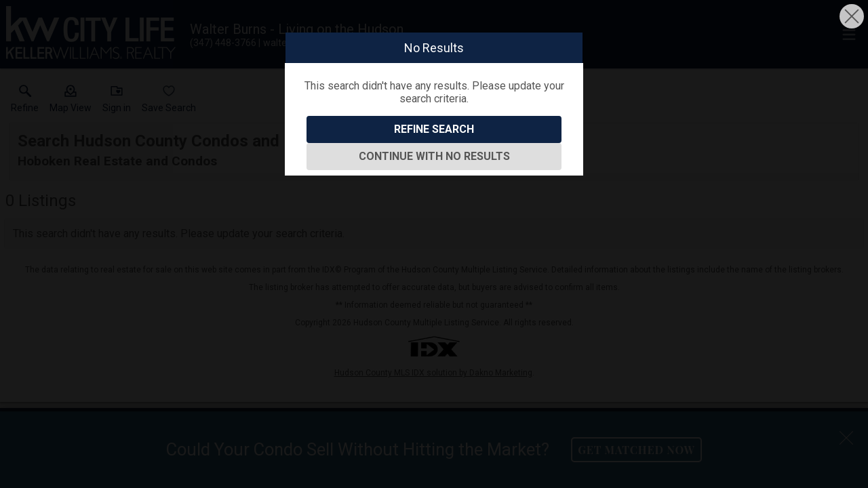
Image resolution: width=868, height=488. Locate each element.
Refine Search (434, 129)
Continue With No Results (434, 156)
